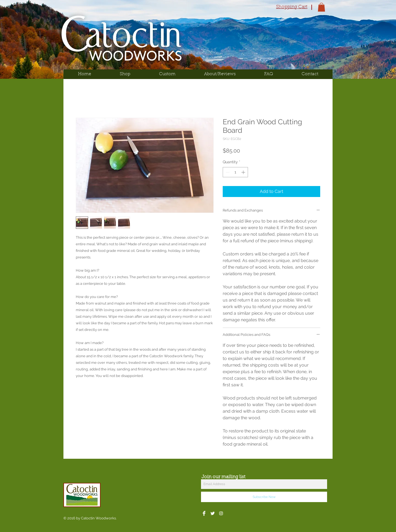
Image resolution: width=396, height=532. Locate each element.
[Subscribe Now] (264, 497)
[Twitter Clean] (213, 513)
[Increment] (244, 172)
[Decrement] (227, 172)
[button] (321, 7)
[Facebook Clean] (204, 513)
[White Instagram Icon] (221, 513)
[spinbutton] (235, 172)
